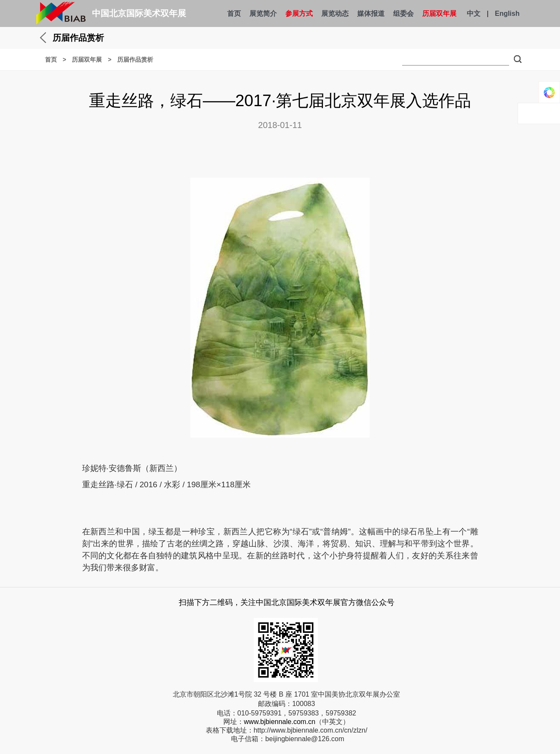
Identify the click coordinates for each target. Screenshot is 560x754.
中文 (474, 13)
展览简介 (263, 13)
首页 (234, 13)
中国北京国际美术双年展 (139, 13)
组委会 (403, 13)
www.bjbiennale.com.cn (280, 722)
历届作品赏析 (135, 60)
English (507, 13)
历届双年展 (439, 13)
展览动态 (335, 13)
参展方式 (299, 13)
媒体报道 (371, 13)
